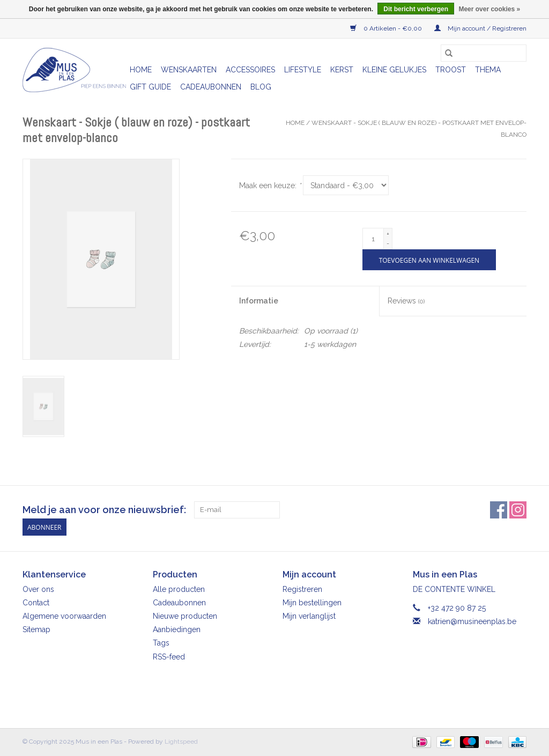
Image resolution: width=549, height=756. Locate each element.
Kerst (342, 70)
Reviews (406, 301)
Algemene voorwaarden (64, 616)
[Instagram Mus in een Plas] (518, 510)
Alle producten (179, 589)
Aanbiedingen (177, 629)
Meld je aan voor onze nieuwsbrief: (104, 510)
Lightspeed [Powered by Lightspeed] (181, 742)
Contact (36, 603)
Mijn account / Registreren (480, 28)
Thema (488, 70)
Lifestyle (303, 70)
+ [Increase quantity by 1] (388, 234)
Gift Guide (150, 87)
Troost (451, 70)
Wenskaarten (189, 70)
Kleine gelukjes (394, 70)
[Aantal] (373, 239)
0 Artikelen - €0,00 (387, 28)
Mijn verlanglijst (309, 616)
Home (141, 70)
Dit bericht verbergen (416, 9)
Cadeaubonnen (211, 87)
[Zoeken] (484, 53)
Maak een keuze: (270, 186)
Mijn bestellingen (312, 603)
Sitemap (36, 629)
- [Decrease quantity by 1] (388, 243)
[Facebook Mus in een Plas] (499, 510)
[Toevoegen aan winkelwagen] (429, 260)
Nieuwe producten (185, 616)
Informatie (259, 301)
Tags (161, 643)
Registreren (302, 589)
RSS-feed (169, 657)
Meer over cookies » (489, 9)
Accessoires (250, 70)
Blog (261, 87)
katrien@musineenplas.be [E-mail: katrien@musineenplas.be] (472, 621)
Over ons (38, 589)
